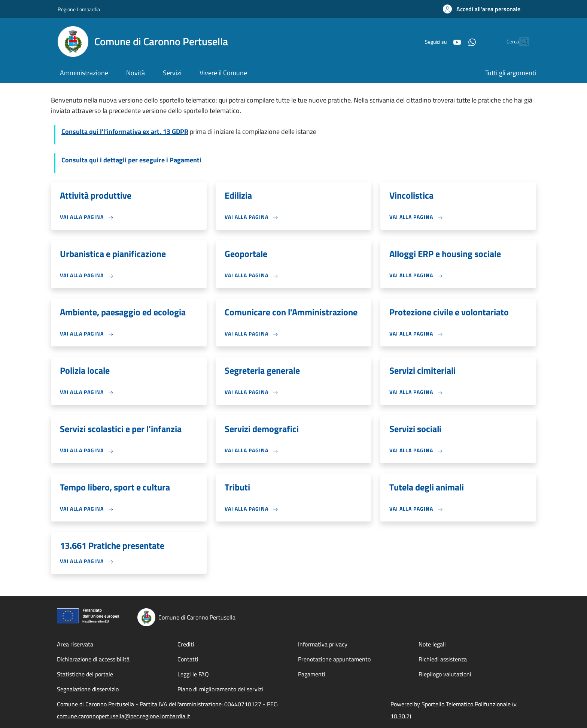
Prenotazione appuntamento (334, 659)
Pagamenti (312, 674)
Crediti (186, 644)
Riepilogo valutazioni (445, 674)
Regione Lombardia (79, 9)
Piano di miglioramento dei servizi (220, 689)
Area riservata (75, 644)
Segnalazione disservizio (88, 689)
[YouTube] (441, 41)
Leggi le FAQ (193, 674)
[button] (482, 9)
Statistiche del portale (85, 674)
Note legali (432, 644)
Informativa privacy (323, 644)
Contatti (188, 659)
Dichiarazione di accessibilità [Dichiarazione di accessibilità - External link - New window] (93, 659)
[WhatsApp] (456, 41)
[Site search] (520, 42)
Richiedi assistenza (443, 659)
